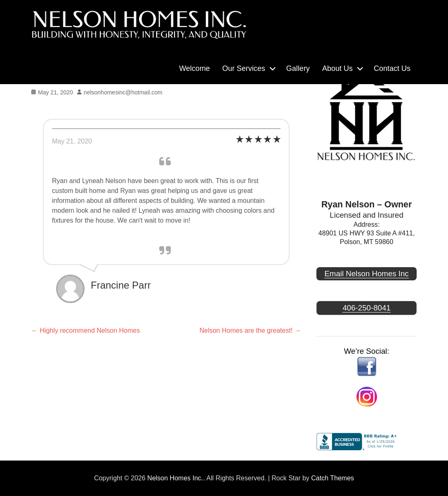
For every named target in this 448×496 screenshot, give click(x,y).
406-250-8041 (366, 308)
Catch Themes (332, 478)
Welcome (195, 68)
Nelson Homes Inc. (175, 478)
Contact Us (392, 68)
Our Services (244, 68)
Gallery (298, 68)
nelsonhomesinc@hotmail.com (123, 92)
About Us (337, 68)
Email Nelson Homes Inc (366, 274)
